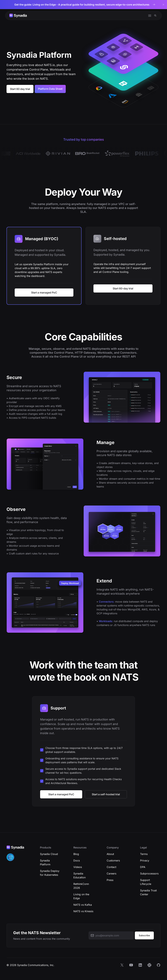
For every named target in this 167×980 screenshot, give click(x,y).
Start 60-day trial (123, 288)
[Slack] (149, 965)
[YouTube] (131, 965)
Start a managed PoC (44, 293)
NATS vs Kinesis (83, 911)
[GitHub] (159, 965)
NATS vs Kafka (83, 905)
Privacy (145, 860)
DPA (143, 867)
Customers (113, 860)
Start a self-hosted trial (106, 794)
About (110, 854)
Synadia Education (80, 875)
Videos (78, 867)
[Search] (155, 16)
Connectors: (107, 602)
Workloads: (106, 621)
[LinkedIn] (140, 965)
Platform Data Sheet (50, 89)
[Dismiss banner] (163, 5)
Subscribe (144, 935)
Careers (111, 873)
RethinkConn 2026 (81, 886)
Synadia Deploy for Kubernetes (50, 873)
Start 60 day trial (20, 89)
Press (110, 880)
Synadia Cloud (49, 854)
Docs (77, 860)
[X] (122, 965)
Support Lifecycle (146, 882)
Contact (111, 867)
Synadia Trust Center (148, 892)
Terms (144, 854)
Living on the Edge (81, 896)
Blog (76, 854)
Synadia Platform (45, 862)
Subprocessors (149, 873)
